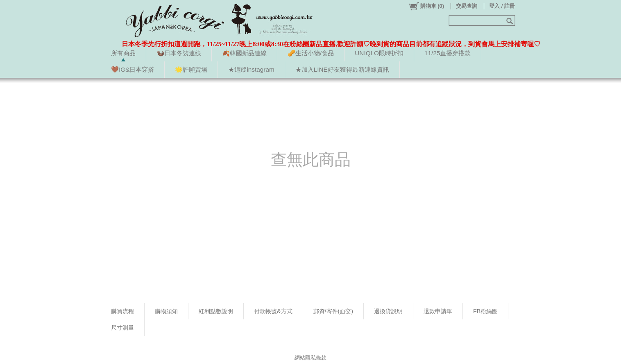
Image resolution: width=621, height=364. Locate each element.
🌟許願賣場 (191, 69)
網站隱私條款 (310, 358)
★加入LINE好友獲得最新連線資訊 (342, 69)
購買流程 (122, 311)
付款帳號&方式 (273, 311)
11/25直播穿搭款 (448, 53)
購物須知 (166, 311)
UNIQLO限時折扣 (379, 53)
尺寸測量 (122, 328)
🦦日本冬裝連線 (179, 53)
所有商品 (123, 53)
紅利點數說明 (216, 311)
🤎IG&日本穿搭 (133, 69)
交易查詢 (467, 6)
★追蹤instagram (251, 69)
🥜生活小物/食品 (311, 53)
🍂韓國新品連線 (244, 53)
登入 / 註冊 (502, 6)
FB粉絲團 (485, 311)
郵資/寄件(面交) (333, 311)
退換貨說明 (388, 311)
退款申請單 (438, 311)
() (426, 6)
